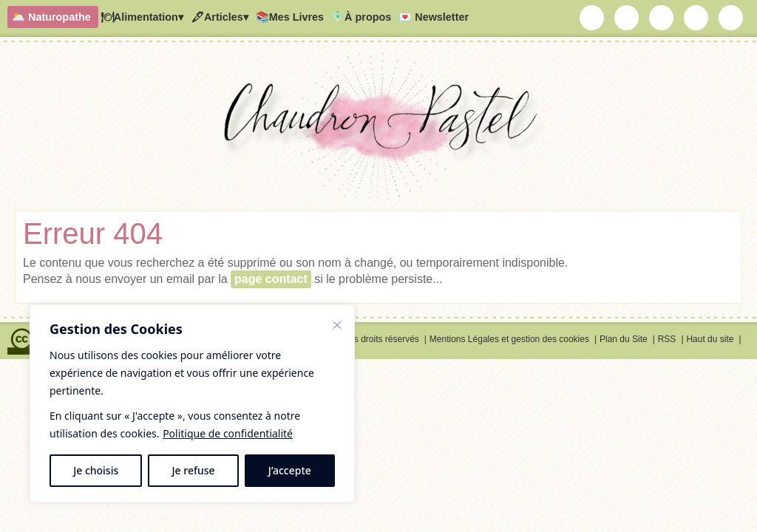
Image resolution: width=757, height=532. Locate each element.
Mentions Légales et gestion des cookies (509, 339)
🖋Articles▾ (220, 17)
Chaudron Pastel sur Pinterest (696, 18)
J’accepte (290, 470)
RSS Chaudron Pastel (731, 18)
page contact (271, 279)
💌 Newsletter (434, 17)
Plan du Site (624, 339)
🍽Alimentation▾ (142, 17)
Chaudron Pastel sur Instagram (627, 18)
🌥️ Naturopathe (51, 17)
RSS (667, 339)
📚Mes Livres (290, 17)
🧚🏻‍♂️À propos (361, 17)
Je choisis (96, 470)
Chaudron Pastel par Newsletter (592, 18)
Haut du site (710, 339)
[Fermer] (337, 325)
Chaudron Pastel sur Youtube (662, 18)
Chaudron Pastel (378, 129)
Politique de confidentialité (228, 433)
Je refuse (194, 470)
